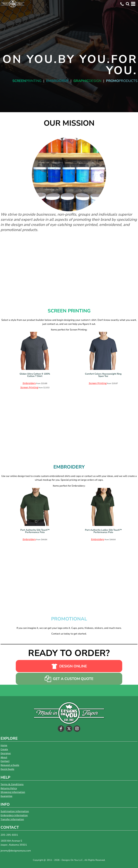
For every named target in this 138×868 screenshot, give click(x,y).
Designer (6, 753)
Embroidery (29, 383)
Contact (5, 761)
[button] (128, 4)
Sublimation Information (15, 811)
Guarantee (6, 796)
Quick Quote (7, 769)
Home (4, 745)
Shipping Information (13, 792)
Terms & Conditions (12, 784)
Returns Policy (9, 788)
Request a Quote (10, 765)
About (4, 757)
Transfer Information (12, 819)
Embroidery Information (14, 815)
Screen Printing (29, 387)
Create (4, 749)
